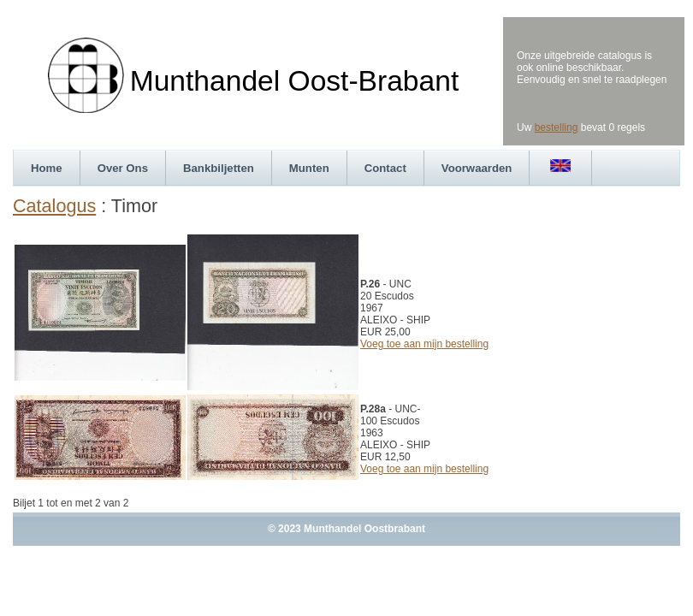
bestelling (557, 127)
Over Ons (123, 168)
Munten (309, 168)
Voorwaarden (477, 168)
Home (47, 168)
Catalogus (54, 206)
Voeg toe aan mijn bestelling (424, 344)
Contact (385, 168)
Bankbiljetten (219, 168)
